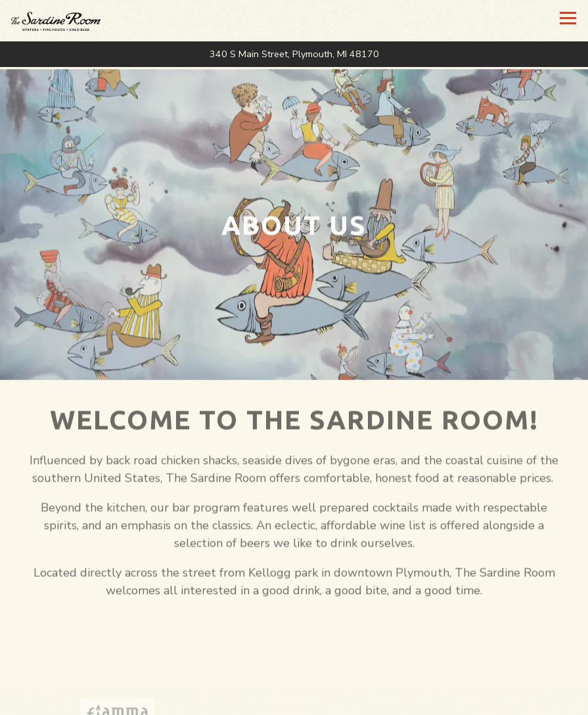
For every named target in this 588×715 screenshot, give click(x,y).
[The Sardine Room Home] (75, 21)
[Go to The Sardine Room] (294, 55)
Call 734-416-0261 (294, 699)
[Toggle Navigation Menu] (568, 18)
